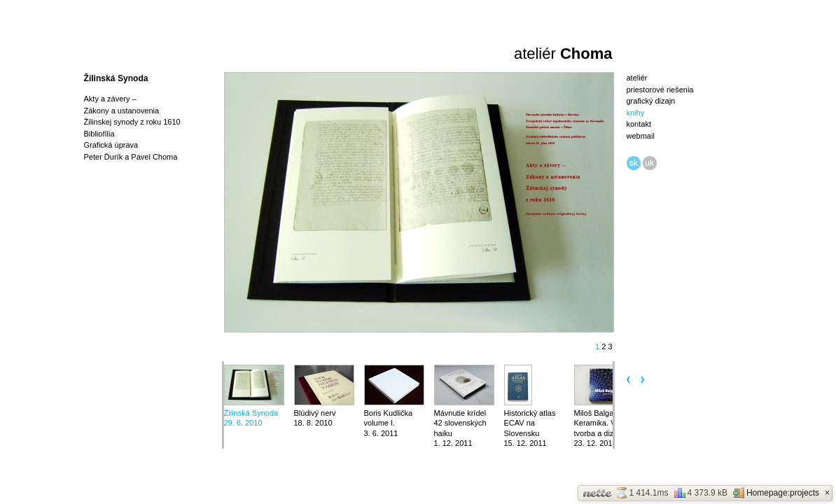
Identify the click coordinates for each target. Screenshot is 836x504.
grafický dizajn (651, 101)
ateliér (637, 78)
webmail (641, 136)
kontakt (639, 124)
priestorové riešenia (660, 90)
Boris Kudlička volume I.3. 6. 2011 (389, 423)
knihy (636, 113)
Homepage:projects (776, 493)
